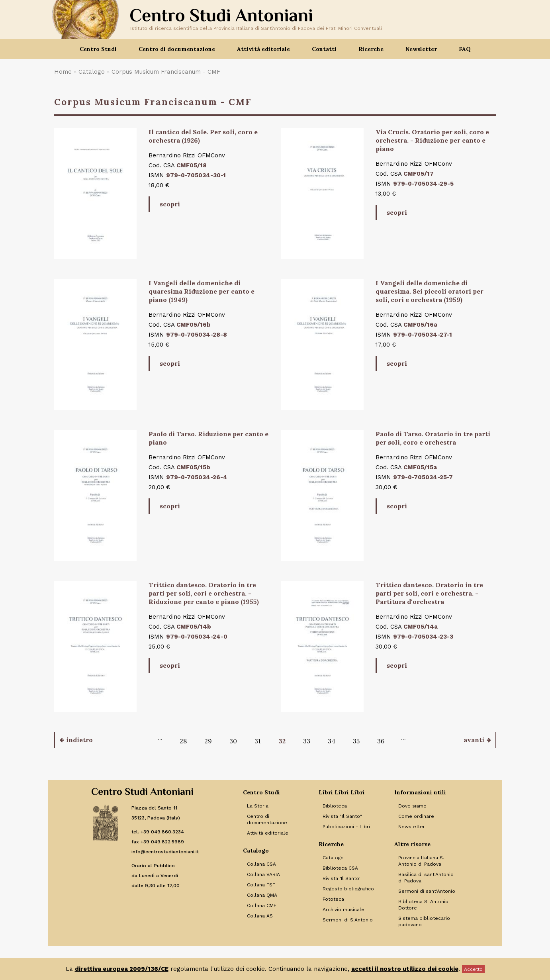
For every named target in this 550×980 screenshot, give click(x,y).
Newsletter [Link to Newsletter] (412, 827)
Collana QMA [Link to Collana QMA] (262, 895)
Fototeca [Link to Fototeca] (333, 899)
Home (63, 72)
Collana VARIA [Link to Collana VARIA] (263, 874)
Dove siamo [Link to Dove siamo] (412, 806)
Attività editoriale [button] (263, 49)
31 (258, 741)
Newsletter (421, 49)
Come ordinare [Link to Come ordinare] (416, 816)
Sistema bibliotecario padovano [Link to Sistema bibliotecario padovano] (424, 921)
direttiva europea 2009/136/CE (122, 969)
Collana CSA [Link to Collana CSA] (261, 864)
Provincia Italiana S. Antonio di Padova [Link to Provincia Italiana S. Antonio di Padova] (421, 861)
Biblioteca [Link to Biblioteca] (335, 806)
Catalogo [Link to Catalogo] (333, 858)
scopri (170, 204)
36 (381, 741)
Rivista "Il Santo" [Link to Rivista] (342, 816)
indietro (79, 740)
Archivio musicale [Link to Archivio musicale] (344, 909)
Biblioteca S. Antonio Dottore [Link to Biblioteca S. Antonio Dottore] (423, 905)
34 (332, 741)
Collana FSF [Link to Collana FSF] (261, 885)
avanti (474, 740)
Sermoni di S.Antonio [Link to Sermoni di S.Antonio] (348, 920)
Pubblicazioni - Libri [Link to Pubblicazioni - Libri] (346, 827)
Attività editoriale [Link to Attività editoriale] (268, 833)
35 (356, 741)
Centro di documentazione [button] (177, 49)
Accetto (473, 969)
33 (307, 741)
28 (183, 741)
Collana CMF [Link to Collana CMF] (262, 906)
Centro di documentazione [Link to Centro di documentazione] (267, 819)
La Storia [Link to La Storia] (258, 806)
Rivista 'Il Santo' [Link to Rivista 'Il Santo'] (342, 878)
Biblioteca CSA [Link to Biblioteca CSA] (340, 868)
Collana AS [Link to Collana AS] (260, 916)
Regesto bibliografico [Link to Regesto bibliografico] (348, 889)
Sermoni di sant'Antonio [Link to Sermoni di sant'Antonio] (427, 891)
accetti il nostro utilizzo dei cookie (405, 969)
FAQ (465, 49)
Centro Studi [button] (98, 49)
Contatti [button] (324, 49)
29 (208, 741)
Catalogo (92, 72)
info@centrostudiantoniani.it (165, 852)
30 (233, 741)
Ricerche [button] (371, 49)
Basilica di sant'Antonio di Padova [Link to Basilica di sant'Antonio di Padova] (426, 878)
